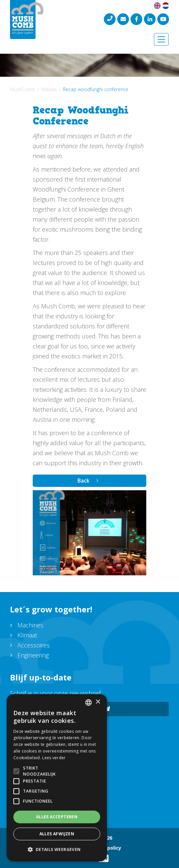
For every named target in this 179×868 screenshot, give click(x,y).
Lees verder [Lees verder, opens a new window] (54, 758)
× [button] (98, 702)
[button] (57, 850)
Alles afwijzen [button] (57, 834)
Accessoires (34, 645)
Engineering (33, 655)
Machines (30, 625)
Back (83, 481)
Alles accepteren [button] (57, 817)
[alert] (57, 778)
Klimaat (27, 635)
